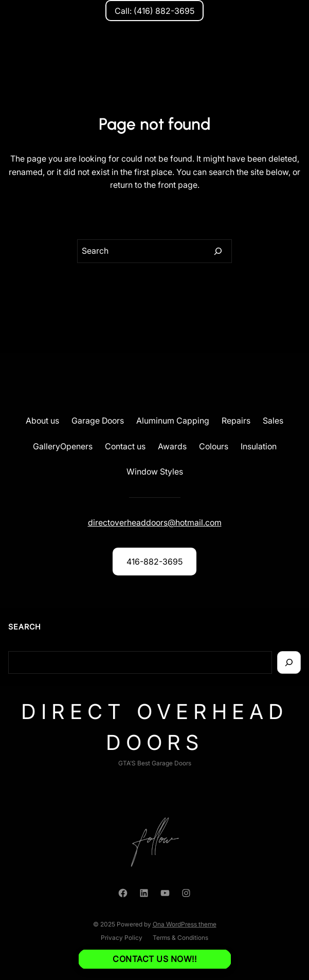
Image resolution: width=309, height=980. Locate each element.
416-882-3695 (154, 562)
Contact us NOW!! (154, 959)
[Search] (218, 251)
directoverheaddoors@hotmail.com (155, 522)
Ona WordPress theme (185, 924)
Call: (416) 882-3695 (154, 11)
